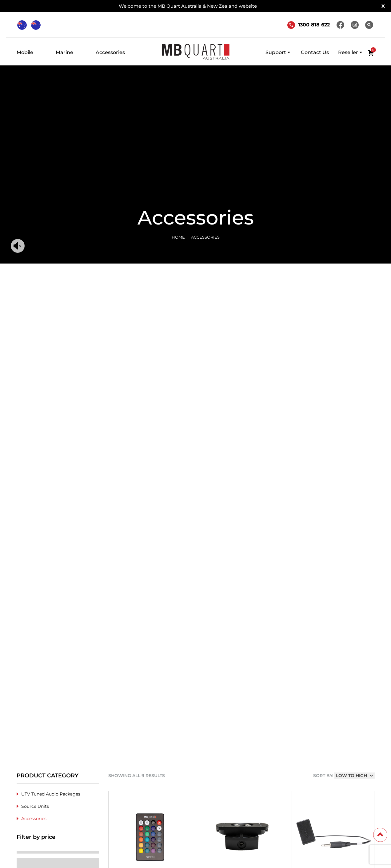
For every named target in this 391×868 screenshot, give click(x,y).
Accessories (110, 52)
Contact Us (315, 52)
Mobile (25, 52)
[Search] (369, 25)
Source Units (35, 806)
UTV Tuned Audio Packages (51, 794)
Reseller (348, 52)
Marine (64, 52)
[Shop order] (355, 776)
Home (178, 237)
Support (276, 52)
